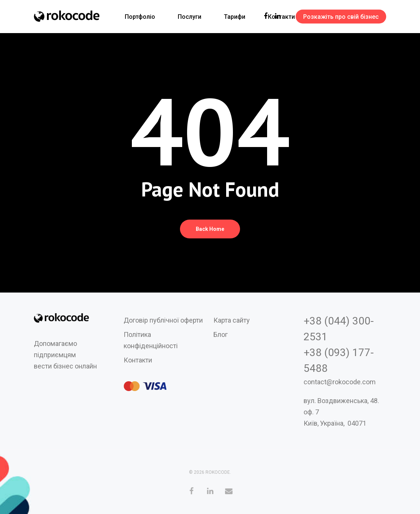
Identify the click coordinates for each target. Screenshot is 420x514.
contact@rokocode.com (340, 382)
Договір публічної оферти (163, 320)
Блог (221, 334)
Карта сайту (232, 320)
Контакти (138, 360)
